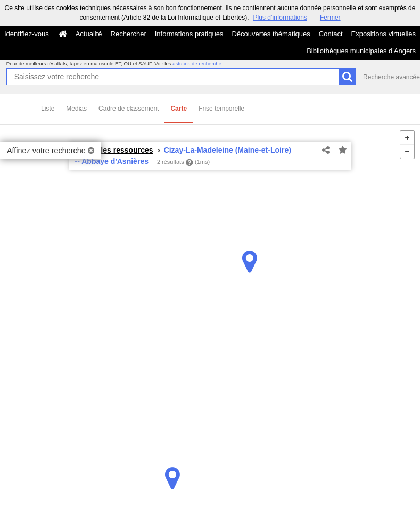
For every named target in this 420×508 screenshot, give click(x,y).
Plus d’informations (280, 18)
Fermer (330, 18)
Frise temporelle (221, 109)
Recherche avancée (392, 77)
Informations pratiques (189, 34)
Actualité (89, 34)
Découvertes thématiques (271, 34)
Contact (331, 34)
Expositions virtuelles (384, 34)
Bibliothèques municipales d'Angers (361, 51)
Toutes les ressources (114, 150)
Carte (179, 109)
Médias (76, 109)
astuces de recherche (197, 64)
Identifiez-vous (27, 34)
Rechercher (129, 34)
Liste (48, 109)
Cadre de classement (129, 109)
